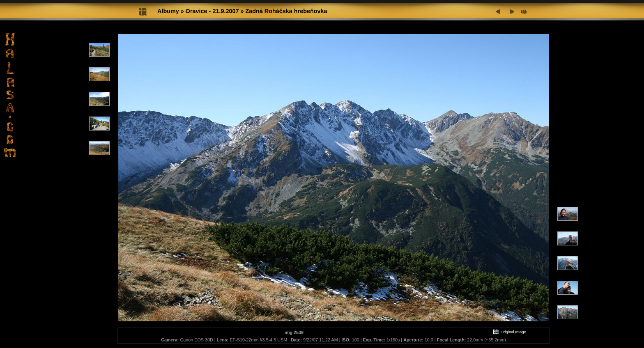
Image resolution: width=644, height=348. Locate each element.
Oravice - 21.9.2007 (212, 11)
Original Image (509, 332)
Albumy (168, 11)
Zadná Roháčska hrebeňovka (286, 11)
